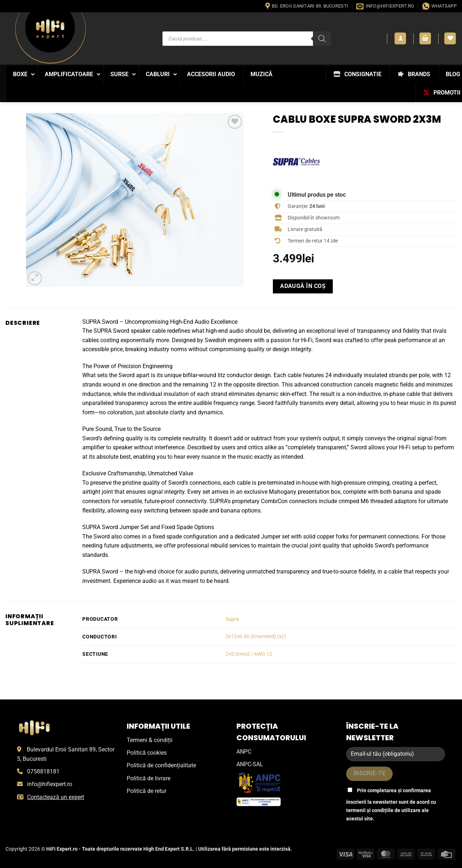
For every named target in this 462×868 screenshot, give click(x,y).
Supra (232, 619)
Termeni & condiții (150, 740)
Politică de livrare (149, 778)
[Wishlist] (450, 38)
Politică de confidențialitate (161, 765)
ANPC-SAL (250, 764)
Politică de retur (147, 791)
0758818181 (43, 771)
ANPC (244, 752)
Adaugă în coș (303, 286)
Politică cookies (147, 753)
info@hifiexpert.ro (50, 784)
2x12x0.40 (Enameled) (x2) (256, 636)
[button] (400, 38)
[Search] (322, 39)
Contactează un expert (56, 797)
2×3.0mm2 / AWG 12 (249, 654)
